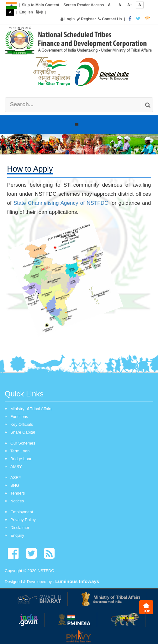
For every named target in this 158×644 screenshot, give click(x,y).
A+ (130, 5)
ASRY (16, 478)
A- (110, 5)
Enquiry (17, 535)
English (26, 12)
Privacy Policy (23, 520)
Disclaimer (20, 528)
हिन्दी (39, 12)
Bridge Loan (21, 459)
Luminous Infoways (77, 581)
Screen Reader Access (84, 5)
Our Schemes (23, 443)
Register (86, 19)
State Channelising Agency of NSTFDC (61, 203)
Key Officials (22, 424)
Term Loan (20, 451)
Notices (17, 501)
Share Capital (23, 432)
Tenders (18, 493)
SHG (15, 485)
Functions (19, 417)
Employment (22, 512)
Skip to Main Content (41, 5)
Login (68, 19)
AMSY (16, 467)
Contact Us (110, 19)
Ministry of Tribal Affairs (31, 409)
